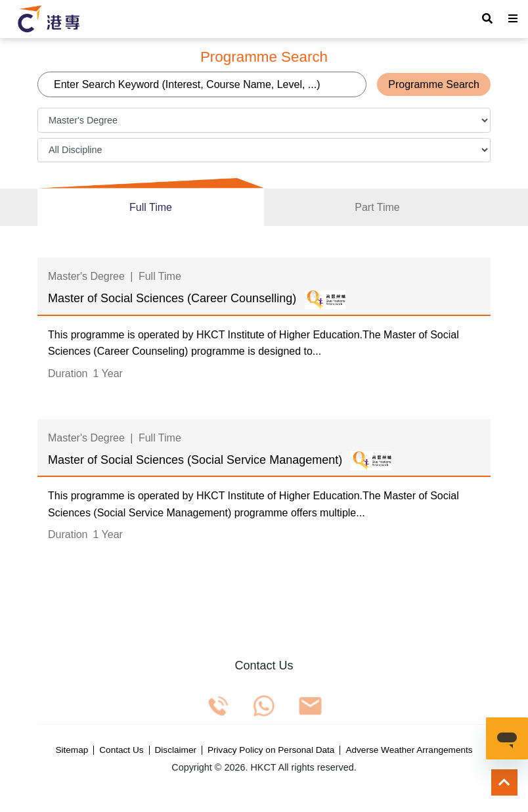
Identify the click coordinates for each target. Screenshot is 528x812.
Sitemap (72, 750)
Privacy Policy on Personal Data (271, 750)
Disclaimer (176, 750)
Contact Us (121, 750)
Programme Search (434, 84)
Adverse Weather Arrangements (409, 750)
